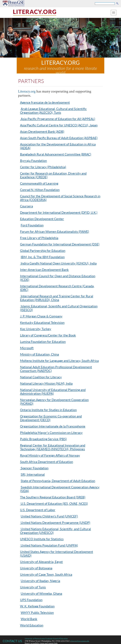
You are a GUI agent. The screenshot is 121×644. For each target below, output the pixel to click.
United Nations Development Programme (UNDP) (55, 522)
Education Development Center (42, 219)
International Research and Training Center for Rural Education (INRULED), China (57, 298)
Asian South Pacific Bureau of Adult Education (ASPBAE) (59, 138)
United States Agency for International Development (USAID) (57, 553)
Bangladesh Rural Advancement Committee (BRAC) (56, 154)
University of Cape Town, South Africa (46, 574)
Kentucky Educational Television (42, 322)
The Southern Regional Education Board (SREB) (53, 497)
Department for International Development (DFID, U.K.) (59, 212)
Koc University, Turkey (36, 329)
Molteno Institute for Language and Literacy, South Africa (59, 361)
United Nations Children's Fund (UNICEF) (49, 516)
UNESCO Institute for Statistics (42, 539)
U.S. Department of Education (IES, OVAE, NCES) (54, 503)
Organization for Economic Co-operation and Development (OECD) (51, 418)
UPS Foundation (31, 600)
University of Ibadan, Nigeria (40, 581)
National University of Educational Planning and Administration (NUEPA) (53, 392)
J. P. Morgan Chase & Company (41, 316)
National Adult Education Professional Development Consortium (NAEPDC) (56, 369)
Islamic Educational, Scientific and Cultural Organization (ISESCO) (59, 308)
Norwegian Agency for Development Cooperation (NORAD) (54, 402)
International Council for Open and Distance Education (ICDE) (58, 278)
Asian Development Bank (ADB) (42, 131)
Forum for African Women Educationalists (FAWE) (55, 231)
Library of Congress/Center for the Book (48, 335)
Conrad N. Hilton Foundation (40, 190)
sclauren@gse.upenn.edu (80, 641)
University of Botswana (36, 568)
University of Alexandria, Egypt (41, 562)
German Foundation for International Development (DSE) (60, 244)
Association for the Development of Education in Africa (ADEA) (58, 146)
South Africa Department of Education (47, 462)
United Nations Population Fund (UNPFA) (49, 545)
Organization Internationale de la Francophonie (53, 426)
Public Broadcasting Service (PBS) (43, 439)
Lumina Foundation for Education (43, 342)
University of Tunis (33, 587)
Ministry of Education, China (39, 354)
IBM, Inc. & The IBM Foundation (43, 257)
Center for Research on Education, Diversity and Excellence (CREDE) (53, 175)
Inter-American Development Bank (44, 270)
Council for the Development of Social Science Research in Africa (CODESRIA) (60, 198)
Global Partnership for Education (43, 250)
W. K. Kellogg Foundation (37, 606)
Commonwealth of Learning (39, 183)
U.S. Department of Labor (38, 510)
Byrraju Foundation (33, 161)
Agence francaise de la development (45, 102)
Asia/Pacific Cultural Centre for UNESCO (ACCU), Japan (59, 125)
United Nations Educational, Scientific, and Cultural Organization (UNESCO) (55, 531)
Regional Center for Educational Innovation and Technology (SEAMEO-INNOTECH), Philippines (53, 447)
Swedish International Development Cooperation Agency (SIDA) (60, 489)
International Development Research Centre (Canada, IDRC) (57, 288)
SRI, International (33, 474)
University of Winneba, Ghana (41, 593)
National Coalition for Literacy (41, 377)
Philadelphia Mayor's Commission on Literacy (51, 433)
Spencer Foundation (34, 468)
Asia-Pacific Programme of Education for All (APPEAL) (58, 119)
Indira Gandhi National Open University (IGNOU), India (58, 263)
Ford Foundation (32, 225)
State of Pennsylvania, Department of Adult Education (58, 481)
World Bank (29, 619)
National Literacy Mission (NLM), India (46, 383)
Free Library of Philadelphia (39, 238)
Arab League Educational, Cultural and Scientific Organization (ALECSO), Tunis (53, 111)
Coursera (26, 206)
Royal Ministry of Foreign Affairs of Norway (50, 455)
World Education (32, 625)
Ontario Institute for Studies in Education (48, 410)
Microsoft (27, 348)
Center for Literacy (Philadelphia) (43, 167)
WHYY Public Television (37, 612)
